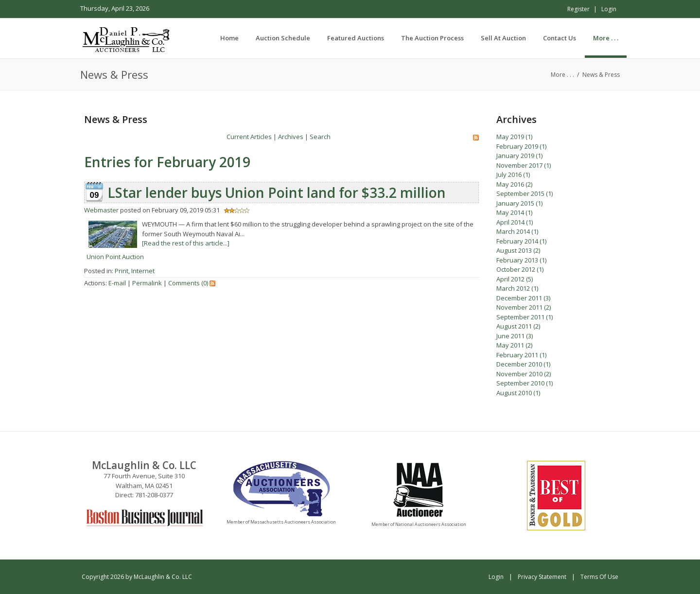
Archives (291, 137)
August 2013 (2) (518, 250)
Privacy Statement (542, 577)
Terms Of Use (599, 577)
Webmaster (101, 210)
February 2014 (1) (521, 241)
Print (122, 271)
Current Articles (249, 137)
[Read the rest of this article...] (186, 243)
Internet (143, 271)
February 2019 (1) (521, 146)
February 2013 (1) (521, 260)
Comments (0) (188, 283)
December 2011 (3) (523, 298)
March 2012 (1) (517, 288)
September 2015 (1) (525, 193)
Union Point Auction (115, 257)
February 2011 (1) (521, 355)
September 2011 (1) (525, 317)
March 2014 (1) (517, 231)
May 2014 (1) (514, 212)
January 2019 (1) (519, 156)
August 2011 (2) (518, 326)
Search (320, 137)
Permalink (147, 283)
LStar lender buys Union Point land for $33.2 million (277, 192)
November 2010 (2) (524, 374)
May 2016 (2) (514, 184)
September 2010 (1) (525, 383)
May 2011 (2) (514, 345)
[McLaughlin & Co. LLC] (127, 38)
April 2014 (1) (515, 222)
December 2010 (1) (523, 364)
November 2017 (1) (524, 165)
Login (609, 9)
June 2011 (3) (515, 336)
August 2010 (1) (518, 393)
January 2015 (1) (519, 203)
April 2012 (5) (515, 279)
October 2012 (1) (520, 269)
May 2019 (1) (514, 137)
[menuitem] (283, 38)
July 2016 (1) (513, 175)
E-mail (117, 283)
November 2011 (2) (524, 307)
